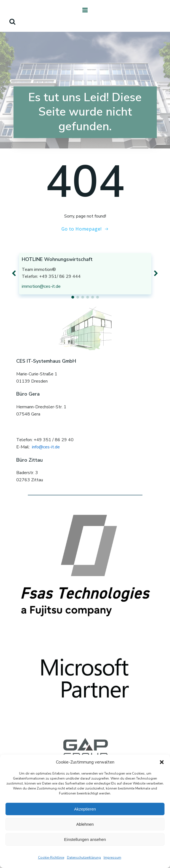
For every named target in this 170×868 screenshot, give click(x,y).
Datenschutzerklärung (84, 857)
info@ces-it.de (46, 447)
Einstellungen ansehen (85, 839)
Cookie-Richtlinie (51, 857)
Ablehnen (85, 824)
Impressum (112, 857)
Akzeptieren (85, 809)
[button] (162, 762)
